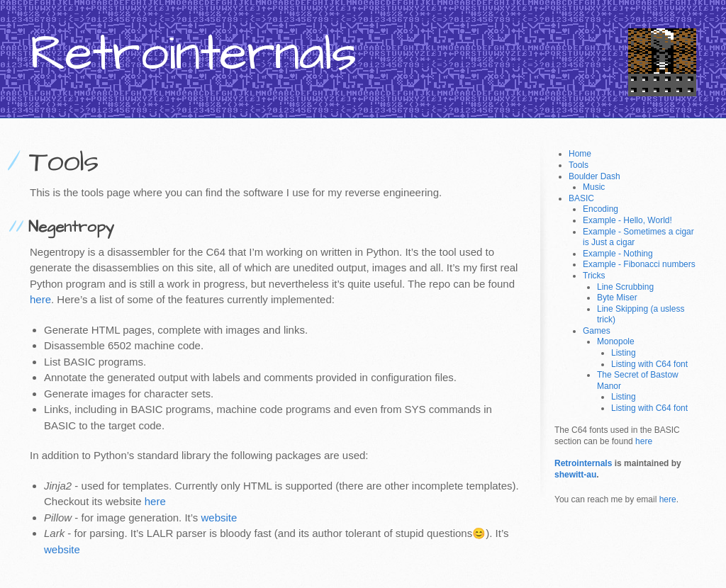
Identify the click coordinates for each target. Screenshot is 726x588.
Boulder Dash (594, 176)
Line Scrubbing (625, 287)
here (40, 299)
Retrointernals (583, 463)
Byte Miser (617, 298)
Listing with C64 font (649, 364)
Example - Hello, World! (627, 220)
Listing (624, 353)
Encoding (601, 209)
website (219, 518)
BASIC (581, 198)
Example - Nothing (618, 254)
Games (597, 331)
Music (594, 187)
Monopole (616, 341)
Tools (579, 165)
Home (580, 154)
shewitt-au (575, 475)
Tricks (594, 276)
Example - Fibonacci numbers (639, 264)
